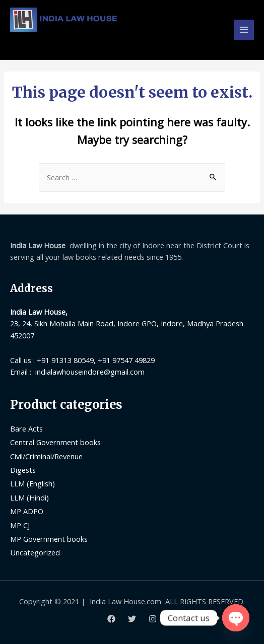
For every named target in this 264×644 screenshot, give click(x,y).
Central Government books (55, 442)
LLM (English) (32, 483)
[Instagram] (153, 619)
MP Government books (49, 539)
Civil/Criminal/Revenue (46, 456)
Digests (23, 470)
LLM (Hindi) (29, 497)
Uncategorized (35, 552)
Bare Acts (26, 428)
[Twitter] (132, 619)
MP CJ (20, 525)
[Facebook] (111, 619)
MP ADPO (27, 511)
